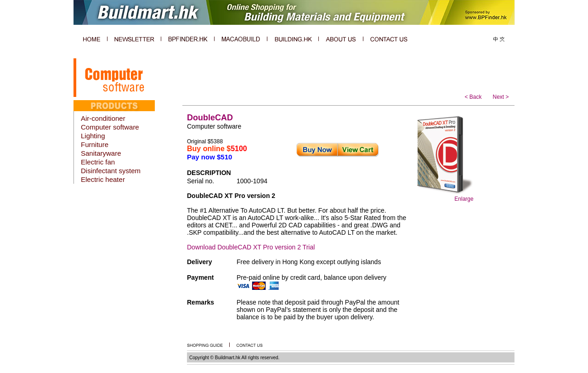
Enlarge (464, 199)
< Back (473, 97)
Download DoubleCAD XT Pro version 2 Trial (251, 247)
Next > (500, 97)
